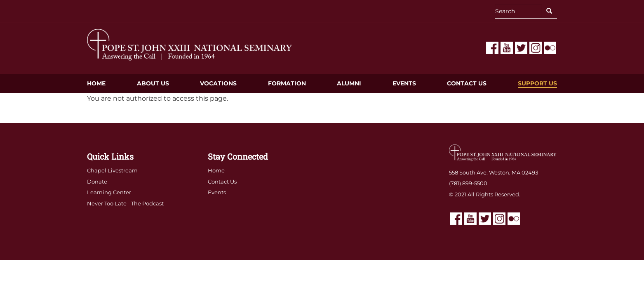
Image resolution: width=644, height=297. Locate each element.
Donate (97, 181)
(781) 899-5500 (468, 183)
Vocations (218, 83)
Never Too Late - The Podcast (125, 203)
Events (404, 83)
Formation (287, 83)
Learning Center (109, 192)
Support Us (537, 83)
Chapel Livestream (112, 170)
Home (96, 83)
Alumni (349, 83)
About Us (153, 83)
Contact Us (467, 83)
